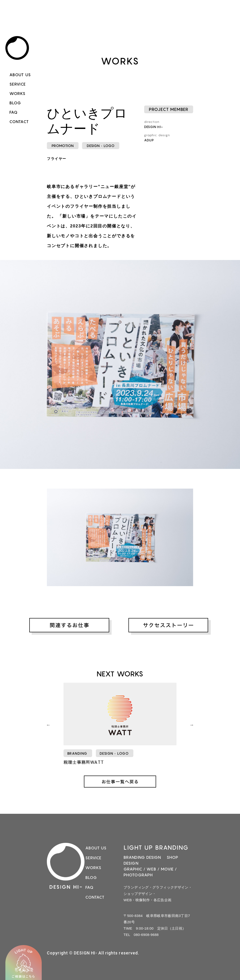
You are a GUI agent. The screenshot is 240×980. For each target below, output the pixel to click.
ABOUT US (20, 75)
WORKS (18, 94)
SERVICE (18, 84)
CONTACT (19, 122)
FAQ (13, 112)
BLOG (15, 103)
